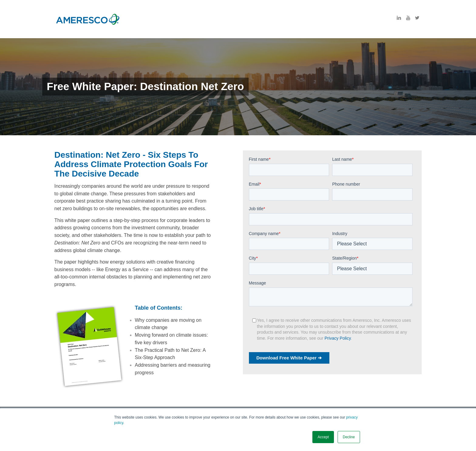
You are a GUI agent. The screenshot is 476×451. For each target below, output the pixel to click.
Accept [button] (323, 437)
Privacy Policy (338, 338)
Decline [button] (349, 437)
